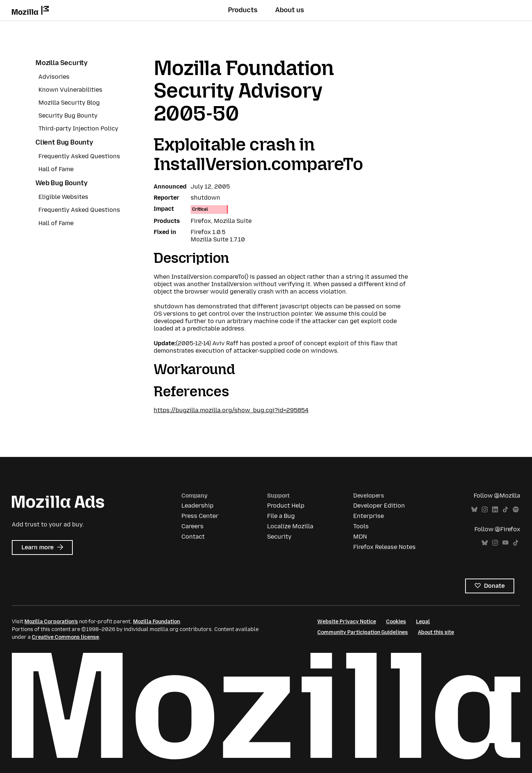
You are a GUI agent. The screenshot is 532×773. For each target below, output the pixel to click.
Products (243, 10)
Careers (192, 526)
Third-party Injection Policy (78, 128)
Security (279, 537)
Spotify (516, 510)
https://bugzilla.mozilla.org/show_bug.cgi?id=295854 (231, 410)
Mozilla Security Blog (69, 103)
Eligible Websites (63, 197)
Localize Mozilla (290, 526)
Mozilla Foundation (156, 622)
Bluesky (474, 510)
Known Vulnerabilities (70, 90)
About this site (436, 632)
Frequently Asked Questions (79, 156)
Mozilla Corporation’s (51, 622)
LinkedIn (495, 510)
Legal (423, 622)
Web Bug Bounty (61, 183)
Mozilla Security (62, 63)
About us (290, 10)
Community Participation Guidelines (363, 632)
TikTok (505, 510)
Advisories (54, 77)
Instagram (485, 510)
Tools (361, 526)
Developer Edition (379, 506)
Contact (193, 537)
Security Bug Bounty (68, 116)
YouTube (505, 543)
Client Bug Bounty (64, 142)
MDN (360, 537)
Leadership (197, 506)
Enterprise (369, 516)
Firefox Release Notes (384, 547)
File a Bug (281, 516)
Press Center (200, 516)
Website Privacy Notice (347, 622)
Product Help (286, 506)
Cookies (396, 622)
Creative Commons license (65, 637)
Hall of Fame (56, 169)
